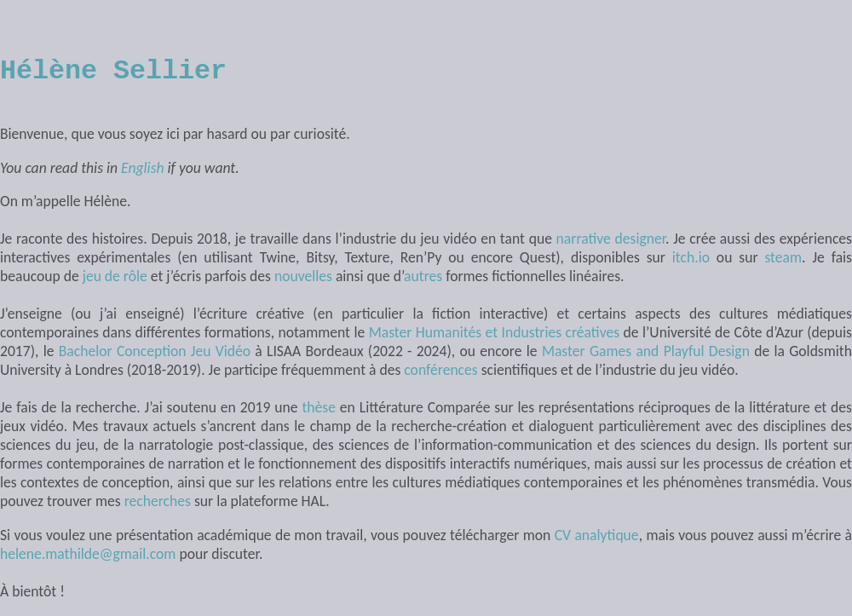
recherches (158, 501)
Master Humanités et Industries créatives (494, 332)
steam (783, 257)
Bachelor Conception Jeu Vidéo (155, 351)
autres (423, 276)
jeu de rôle (115, 276)
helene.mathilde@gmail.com (88, 554)
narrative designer (611, 239)
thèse (319, 407)
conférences (440, 370)
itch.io (691, 257)
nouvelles (303, 276)
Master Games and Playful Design (646, 351)
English (143, 168)
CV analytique (597, 535)
